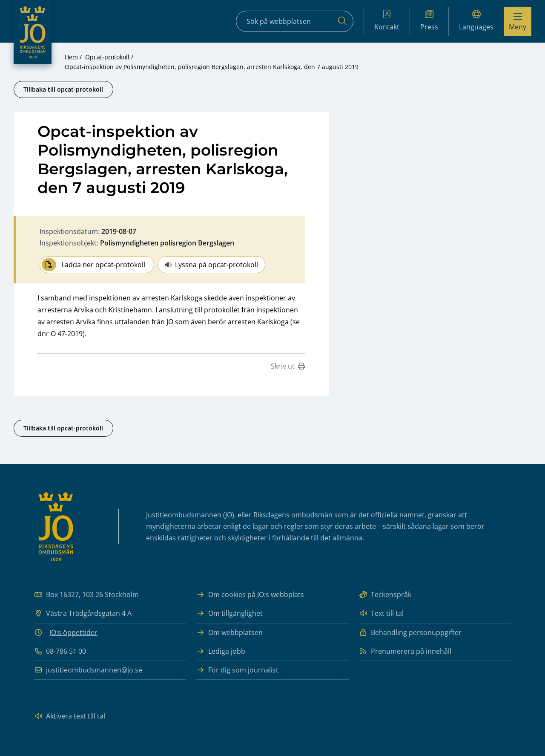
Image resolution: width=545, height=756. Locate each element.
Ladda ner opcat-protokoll (93, 265)
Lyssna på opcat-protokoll (211, 265)
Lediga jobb (221, 651)
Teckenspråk (385, 595)
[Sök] (342, 21)
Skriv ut (288, 366)
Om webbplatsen (229, 633)
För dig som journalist (237, 670)
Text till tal (381, 613)
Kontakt (387, 21)
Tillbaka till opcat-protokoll (63, 89)
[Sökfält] (295, 21)
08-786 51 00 (60, 651)
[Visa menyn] (518, 21)
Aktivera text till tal (70, 716)
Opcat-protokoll (107, 57)
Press (429, 21)
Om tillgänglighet (229, 613)
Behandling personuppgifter (410, 633)
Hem (71, 57)
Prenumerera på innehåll (405, 651)
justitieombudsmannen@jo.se (88, 670)
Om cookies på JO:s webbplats (250, 595)
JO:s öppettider (73, 632)
